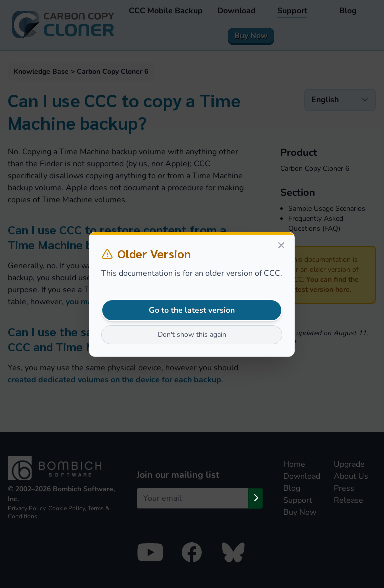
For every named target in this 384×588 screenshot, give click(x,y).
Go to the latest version (192, 310)
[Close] (281, 245)
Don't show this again (192, 334)
